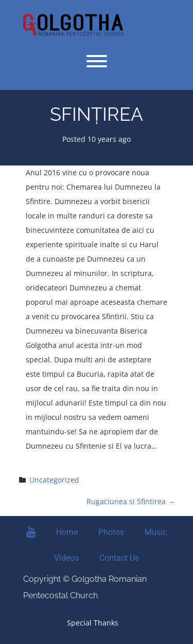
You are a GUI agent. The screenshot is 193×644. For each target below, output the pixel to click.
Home (67, 532)
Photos (111, 532)
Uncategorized (54, 480)
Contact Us (119, 558)
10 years (102, 139)
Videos (66, 558)
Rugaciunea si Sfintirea (131, 501)
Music (156, 532)
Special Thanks (93, 623)
